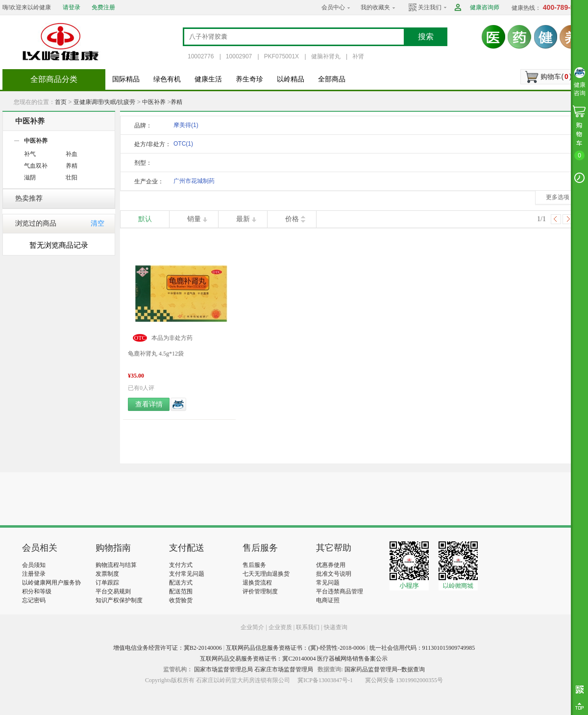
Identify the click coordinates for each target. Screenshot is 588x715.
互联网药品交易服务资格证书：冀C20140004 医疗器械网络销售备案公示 (294, 659)
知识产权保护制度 (119, 600)
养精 (176, 102)
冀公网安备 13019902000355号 (404, 680)
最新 (243, 219)
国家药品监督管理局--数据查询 (385, 669)
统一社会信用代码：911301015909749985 (422, 648)
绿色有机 (167, 79)
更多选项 (558, 197)
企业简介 (253, 627)
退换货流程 (257, 583)
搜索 (426, 37)
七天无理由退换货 (266, 574)
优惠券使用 (331, 565)
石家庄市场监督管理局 (284, 669)
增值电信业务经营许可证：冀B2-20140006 (168, 648)
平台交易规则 (113, 591)
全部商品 (332, 79)
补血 (72, 154)
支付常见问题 (187, 574)
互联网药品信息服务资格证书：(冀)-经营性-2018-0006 (295, 648)
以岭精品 (291, 79)
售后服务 (254, 565)
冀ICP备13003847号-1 (325, 680)
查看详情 (149, 404)
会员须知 (34, 565)
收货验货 (181, 600)
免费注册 (103, 7)
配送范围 (181, 591)
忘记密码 (34, 600)
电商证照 (328, 600)
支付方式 (181, 565)
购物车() (556, 77)
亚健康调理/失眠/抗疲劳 (105, 102)
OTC (183, 144)
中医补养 (154, 102)
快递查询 (336, 627)
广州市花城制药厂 (194, 183)
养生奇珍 (249, 79)
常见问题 (328, 583)
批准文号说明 (334, 574)
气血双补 (36, 166)
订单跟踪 (107, 583)
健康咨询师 (485, 7)
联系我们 (308, 627)
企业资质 (280, 627)
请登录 (72, 7)
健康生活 (208, 79)
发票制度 (107, 574)
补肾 (358, 56)
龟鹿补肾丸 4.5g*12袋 (156, 354)
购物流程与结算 (116, 565)
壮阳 (72, 178)
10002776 (201, 56)
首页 (61, 102)
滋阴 (30, 178)
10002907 (239, 56)
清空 (98, 223)
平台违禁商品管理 (340, 591)
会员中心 (333, 7)
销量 (194, 219)
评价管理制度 (260, 591)
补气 (30, 154)
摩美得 (186, 125)
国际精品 (126, 79)
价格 (292, 219)
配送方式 (181, 583)
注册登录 (34, 574)
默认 (145, 219)
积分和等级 (37, 591)
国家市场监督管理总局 (223, 669)
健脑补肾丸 (326, 56)
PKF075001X (282, 56)
